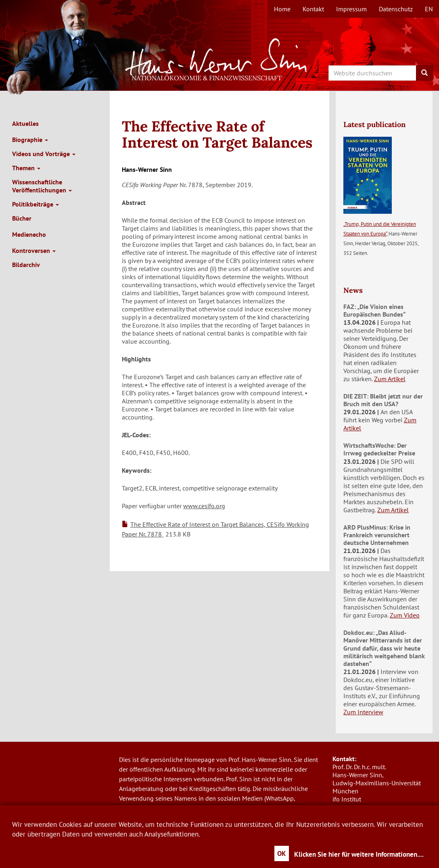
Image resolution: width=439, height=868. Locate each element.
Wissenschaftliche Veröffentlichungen (42, 186)
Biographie (30, 140)
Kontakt (313, 9)
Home (282, 9)
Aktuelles (25, 123)
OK (282, 853)
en (429, 9)
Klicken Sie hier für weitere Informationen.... (359, 854)
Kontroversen (34, 250)
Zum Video (405, 615)
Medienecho (29, 234)
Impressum (351, 9)
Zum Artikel (390, 379)
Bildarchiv (26, 265)
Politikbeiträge (36, 204)
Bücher (22, 218)
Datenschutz (396, 9)
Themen (26, 168)
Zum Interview (363, 712)
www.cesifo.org (204, 506)
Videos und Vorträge (44, 154)
